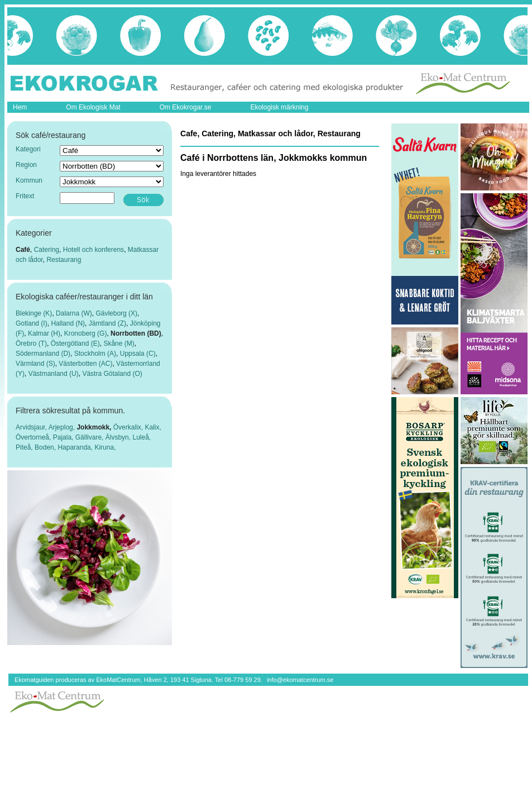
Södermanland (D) (43, 354)
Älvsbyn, (119, 437)
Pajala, (64, 437)
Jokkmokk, (95, 427)
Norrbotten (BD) (136, 333)
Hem (20, 107)
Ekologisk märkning (279, 107)
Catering (47, 250)
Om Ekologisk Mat (93, 107)
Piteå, (25, 447)
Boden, (46, 447)
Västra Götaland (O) (112, 374)
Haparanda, (76, 447)
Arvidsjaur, (32, 427)
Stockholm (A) (95, 354)
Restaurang (64, 260)
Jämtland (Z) (107, 323)
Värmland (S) (35, 364)
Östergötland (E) (75, 343)
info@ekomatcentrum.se (300, 680)
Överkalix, (129, 427)
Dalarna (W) (74, 313)
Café (23, 250)
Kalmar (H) (44, 333)
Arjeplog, (63, 427)
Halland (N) (68, 323)
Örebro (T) (31, 343)
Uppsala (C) (138, 354)
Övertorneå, (34, 437)
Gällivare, (90, 437)
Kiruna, (105, 447)
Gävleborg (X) (116, 313)
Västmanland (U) (54, 374)
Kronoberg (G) (86, 333)
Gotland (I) (32, 323)
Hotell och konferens (94, 250)
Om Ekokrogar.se (186, 107)
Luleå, (142, 437)
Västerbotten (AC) (85, 364)
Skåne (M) (119, 343)
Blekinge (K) (34, 313)
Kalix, (153, 427)
